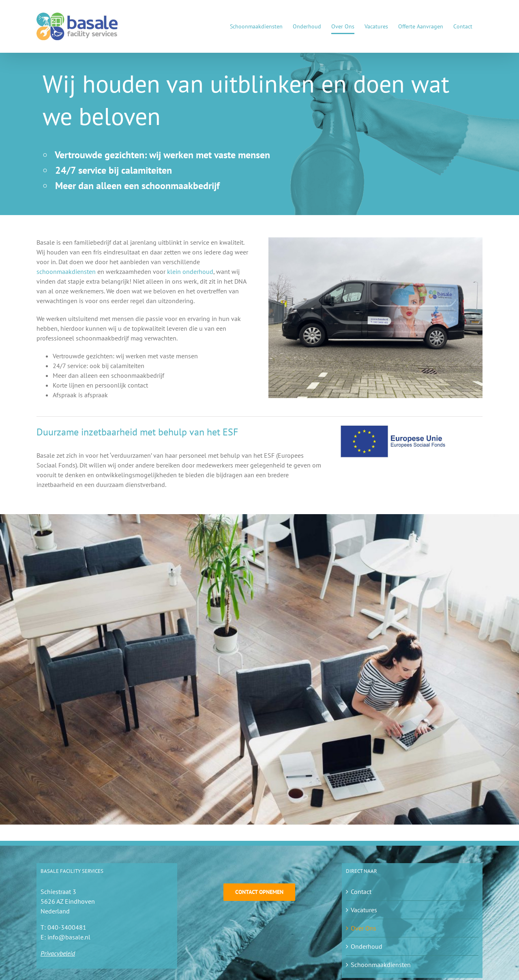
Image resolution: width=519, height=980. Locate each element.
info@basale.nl (69, 937)
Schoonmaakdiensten (381, 965)
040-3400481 (67, 927)
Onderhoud (367, 946)
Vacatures (364, 910)
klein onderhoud (190, 271)
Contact (361, 892)
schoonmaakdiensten (66, 271)
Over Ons (364, 928)
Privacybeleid (58, 953)
